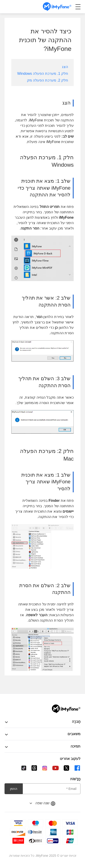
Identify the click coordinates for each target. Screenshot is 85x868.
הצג (65, 67)
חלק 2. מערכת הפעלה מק (47, 80)
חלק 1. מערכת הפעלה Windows (43, 74)
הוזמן (14, 789)
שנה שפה (42, 803)
